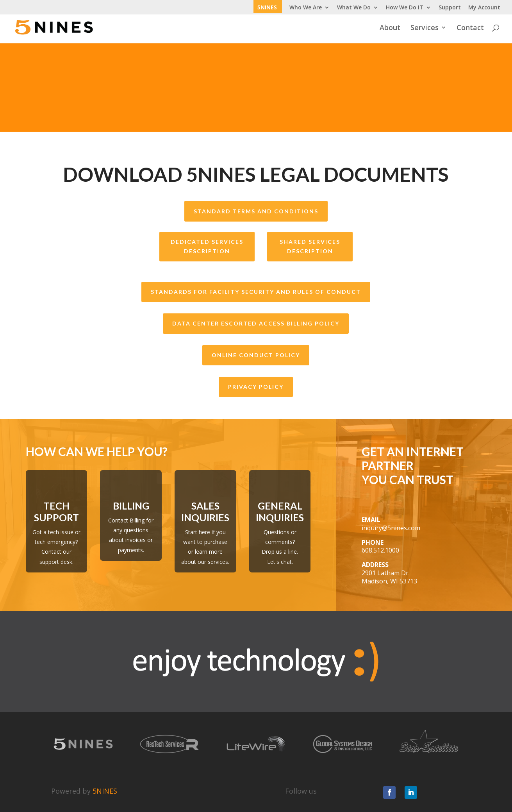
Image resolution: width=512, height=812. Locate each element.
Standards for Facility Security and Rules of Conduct (256, 292)
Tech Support (56, 512)
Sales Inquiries (205, 512)
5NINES (267, 8)
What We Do (354, 8)
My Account (484, 8)
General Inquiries (280, 512)
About (390, 28)
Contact (470, 28)
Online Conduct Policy (256, 355)
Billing (131, 506)
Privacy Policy (256, 387)
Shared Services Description (310, 246)
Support (450, 8)
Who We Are (306, 8)
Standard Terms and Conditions (256, 211)
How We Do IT (405, 8)
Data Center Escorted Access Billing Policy (256, 323)
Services (425, 28)
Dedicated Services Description (207, 246)
